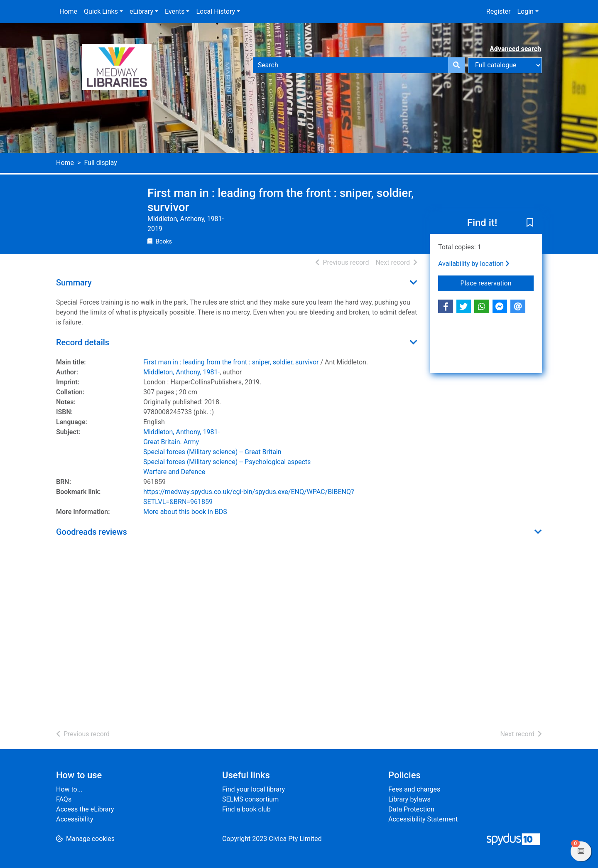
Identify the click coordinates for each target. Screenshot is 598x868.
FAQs (64, 799)
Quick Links (101, 11)
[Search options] (505, 65)
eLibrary (141, 11)
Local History (216, 11)
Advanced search (515, 49)
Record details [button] (83, 342)
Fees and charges (414, 789)
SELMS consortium (250, 799)
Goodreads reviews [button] (92, 532)
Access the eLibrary (85, 809)
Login (525, 11)
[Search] (456, 65)
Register (499, 11)
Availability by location (474, 264)
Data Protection (411, 809)
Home (68, 11)
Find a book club (246, 809)
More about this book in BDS (185, 512)
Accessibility (75, 819)
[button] (530, 224)
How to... (69, 789)
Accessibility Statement (423, 819)
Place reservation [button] (497, 283)
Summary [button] (74, 283)
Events (175, 11)
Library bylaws (409, 799)
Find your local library (254, 789)
